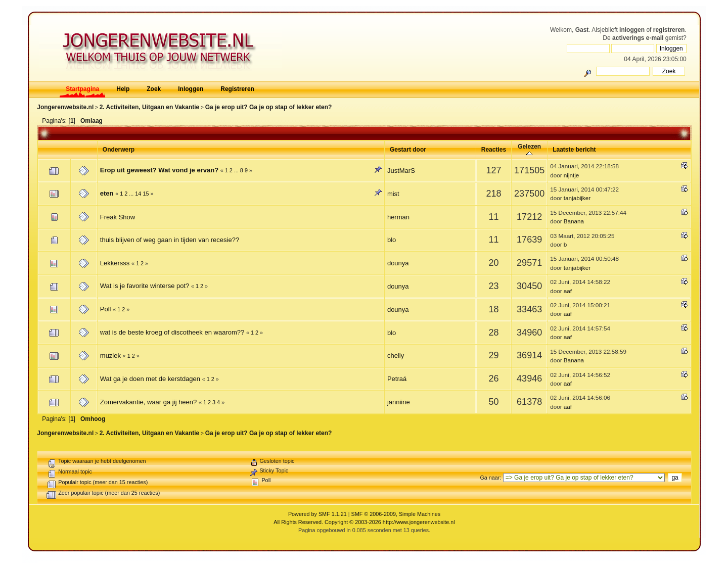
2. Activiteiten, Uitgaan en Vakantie (150, 107)
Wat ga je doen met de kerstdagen (150, 379)
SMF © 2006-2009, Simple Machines (396, 514)
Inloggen (191, 89)
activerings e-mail (638, 38)
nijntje (572, 175)
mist (393, 194)
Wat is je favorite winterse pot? (145, 286)
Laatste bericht (574, 150)
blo (392, 240)
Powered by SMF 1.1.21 (317, 514)
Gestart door (408, 150)
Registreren (237, 89)
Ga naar (490, 478)
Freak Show (118, 217)
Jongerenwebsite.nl (65, 107)
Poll (106, 309)
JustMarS (401, 171)
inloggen (632, 30)
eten (107, 193)
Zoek (154, 89)
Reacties (494, 150)
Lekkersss (115, 263)
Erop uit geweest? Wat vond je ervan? (159, 170)
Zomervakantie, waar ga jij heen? (149, 402)
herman (398, 217)
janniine (399, 402)
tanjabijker (577, 198)
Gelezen (529, 150)
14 (138, 194)
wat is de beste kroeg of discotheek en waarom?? (172, 332)
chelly (396, 356)
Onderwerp (119, 150)
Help (123, 89)
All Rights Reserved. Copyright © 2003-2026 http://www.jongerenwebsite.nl (364, 522)
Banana (574, 221)
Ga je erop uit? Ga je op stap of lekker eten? (269, 107)
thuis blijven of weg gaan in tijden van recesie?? (170, 240)
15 (146, 194)
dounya (398, 263)
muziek (110, 356)
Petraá (397, 379)
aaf (568, 291)
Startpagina (82, 89)
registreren (669, 30)
